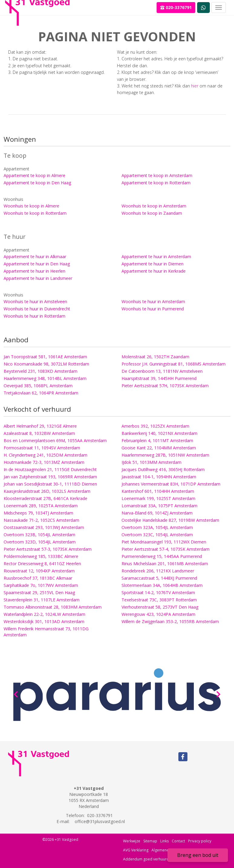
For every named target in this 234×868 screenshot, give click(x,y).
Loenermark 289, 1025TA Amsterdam (41, 506)
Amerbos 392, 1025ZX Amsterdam (155, 426)
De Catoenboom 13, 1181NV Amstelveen (162, 371)
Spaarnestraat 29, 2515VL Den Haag (39, 592)
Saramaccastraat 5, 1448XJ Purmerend (159, 578)
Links (164, 841)
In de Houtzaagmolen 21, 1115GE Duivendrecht (50, 469)
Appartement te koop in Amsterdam (157, 175)
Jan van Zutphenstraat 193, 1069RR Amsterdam (50, 477)
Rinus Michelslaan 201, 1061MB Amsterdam (165, 564)
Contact (178, 841)
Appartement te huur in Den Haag (37, 264)
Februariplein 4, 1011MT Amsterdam (157, 440)
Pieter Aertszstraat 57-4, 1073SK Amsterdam (166, 549)
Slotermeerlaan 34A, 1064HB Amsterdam (162, 585)
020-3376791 (176, 7)
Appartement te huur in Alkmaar (35, 257)
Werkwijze (132, 841)
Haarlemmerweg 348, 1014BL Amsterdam (45, 378)
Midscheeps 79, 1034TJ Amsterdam (38, 513)
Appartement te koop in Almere (34, 175)
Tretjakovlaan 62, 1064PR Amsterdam (41, 393)
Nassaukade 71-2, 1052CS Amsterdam (41, 520)
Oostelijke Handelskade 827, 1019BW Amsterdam (170, 520)
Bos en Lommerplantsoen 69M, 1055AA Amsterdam (55, 440)
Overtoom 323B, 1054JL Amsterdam (39, 535)
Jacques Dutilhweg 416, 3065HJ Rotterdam (163, 469)
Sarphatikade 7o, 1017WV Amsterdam (41, 585)
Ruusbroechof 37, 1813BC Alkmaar (38, 578)
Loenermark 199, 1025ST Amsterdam (158, 498)
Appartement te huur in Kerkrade (154, 271)
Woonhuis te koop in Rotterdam (35, 213)
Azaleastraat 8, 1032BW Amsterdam (39, 433)
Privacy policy (200, 841)
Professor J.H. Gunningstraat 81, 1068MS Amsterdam (174, 364)
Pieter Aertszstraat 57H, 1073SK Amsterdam (165, 386)
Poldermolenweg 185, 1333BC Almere (41, 556)
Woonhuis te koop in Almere (31, 206)
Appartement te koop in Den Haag (37, 183)
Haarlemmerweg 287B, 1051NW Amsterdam (165, 455)
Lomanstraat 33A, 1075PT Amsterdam (159, 506)
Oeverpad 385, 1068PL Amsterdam (38, 386)
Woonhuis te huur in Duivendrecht (37, 309)
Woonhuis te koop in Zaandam (152, 213)
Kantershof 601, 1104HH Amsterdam (158, 491)
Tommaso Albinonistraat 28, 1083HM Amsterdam (53, 607)
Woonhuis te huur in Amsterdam (153, 301)
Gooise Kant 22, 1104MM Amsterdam (159, 448)
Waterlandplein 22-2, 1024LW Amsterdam (44, 614)
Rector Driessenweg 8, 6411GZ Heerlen (42, 564)
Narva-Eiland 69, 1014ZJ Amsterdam (157, 513)
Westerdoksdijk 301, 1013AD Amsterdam (44, 621)
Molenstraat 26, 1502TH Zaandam (155, 357)
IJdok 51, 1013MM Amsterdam (151, 462)
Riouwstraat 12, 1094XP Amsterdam (39, 571)
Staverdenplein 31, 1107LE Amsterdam (42, 600)
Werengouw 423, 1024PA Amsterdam (158, 614)
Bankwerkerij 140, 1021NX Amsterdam (159, 433)
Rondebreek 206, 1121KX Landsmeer (158, 571)
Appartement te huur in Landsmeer (38, 278)
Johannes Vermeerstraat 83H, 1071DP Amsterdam (171, 484)
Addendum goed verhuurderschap (153, 859)
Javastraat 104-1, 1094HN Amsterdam (159, 477)
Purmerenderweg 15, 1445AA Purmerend (162, 556)
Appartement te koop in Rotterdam (156, 183)
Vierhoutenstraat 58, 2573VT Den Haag (160, 607)
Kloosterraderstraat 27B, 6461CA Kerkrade (45, 498)
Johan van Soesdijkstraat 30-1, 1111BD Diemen (50, 484)
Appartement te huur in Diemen (153, 264)
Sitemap (150, 841)
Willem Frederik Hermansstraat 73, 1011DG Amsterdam (46, 632)
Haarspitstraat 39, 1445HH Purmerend (159, 378)
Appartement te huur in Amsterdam (156, 257)
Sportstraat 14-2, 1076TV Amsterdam (158, 592)
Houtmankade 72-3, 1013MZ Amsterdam (44, 462)
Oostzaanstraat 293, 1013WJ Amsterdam (44, 527)
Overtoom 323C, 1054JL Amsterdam (157, 535)
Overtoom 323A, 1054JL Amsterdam (157, 527)
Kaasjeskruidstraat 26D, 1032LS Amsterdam (47, 491)
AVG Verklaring (136, 850)
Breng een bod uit (198, 855)
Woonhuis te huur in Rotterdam (34, 316)
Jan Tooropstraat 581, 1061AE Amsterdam (45, 357)
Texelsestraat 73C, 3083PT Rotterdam (159, 600)
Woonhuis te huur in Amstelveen (35, 301)
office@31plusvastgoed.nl (100, 821)
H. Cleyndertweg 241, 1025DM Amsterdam (45, 455)
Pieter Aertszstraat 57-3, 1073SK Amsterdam (48, 549)
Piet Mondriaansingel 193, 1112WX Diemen (164, 542)
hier (195, 86)
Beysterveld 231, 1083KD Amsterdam (41, 371)
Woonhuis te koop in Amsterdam (154, 206)
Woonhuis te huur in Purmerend (153, 309)
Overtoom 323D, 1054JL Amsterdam (40, 542)
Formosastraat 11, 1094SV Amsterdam (42, 448)
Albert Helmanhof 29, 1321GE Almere (40, 426)
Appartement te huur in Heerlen (34, 271)
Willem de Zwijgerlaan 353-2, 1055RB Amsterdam (170, 621)
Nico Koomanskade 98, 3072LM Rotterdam (46, 364)
